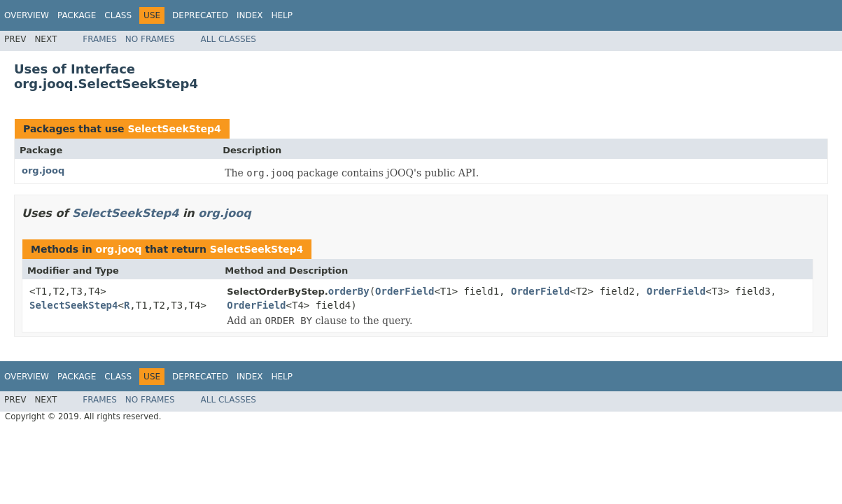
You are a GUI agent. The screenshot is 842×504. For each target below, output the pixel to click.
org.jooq (43, 170)
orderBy (349, 291)
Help (282, 15)
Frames (100, 39)
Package (77, 15)
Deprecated (200, 15)
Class (118, 15)
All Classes (229, 39)
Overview (27, 15)
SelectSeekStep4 (174, 129)
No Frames (150, 39)
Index (250, 15)
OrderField (405, 291)
